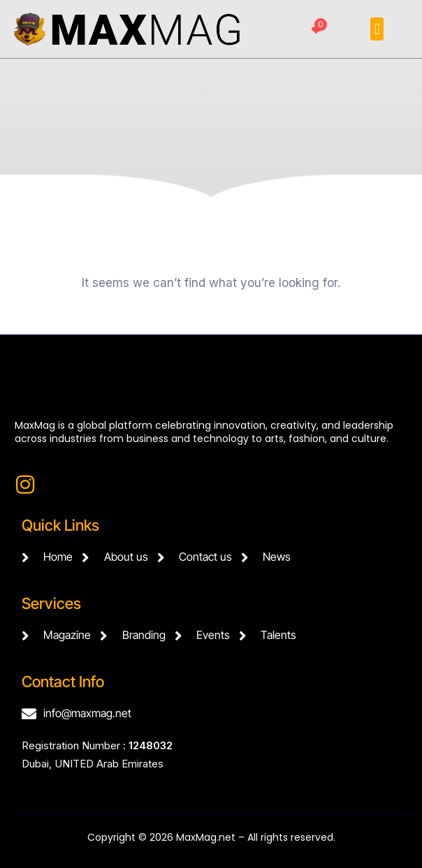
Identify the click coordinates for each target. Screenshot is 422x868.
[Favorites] (316, 31)
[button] (377, 29)
